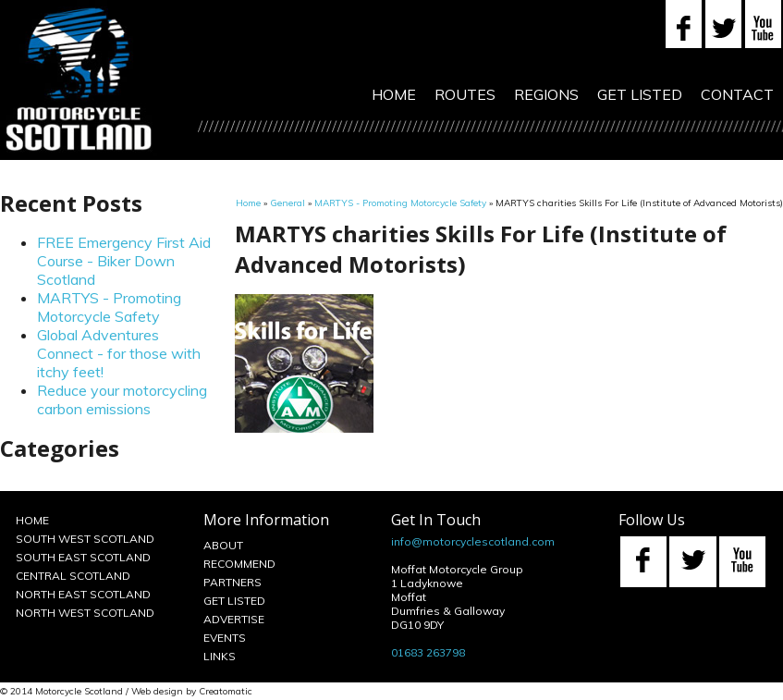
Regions (546, 94)
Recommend (239, 564)
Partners (232, 582)
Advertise (234, 619)
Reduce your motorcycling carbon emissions (122, 399)
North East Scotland (83, 594)
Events (225, 638)
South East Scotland (83, 557)
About (223, 545)
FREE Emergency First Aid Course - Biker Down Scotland (124, 261)
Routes (465, 94)
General (288, 203)
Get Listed (640, 94)
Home (394, 94)
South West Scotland (85, 539)
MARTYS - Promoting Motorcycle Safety (109, 307)
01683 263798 (428, 652)
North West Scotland (85, 613)
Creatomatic (226, 691)
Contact (737, 94)
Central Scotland (73, 576)
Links (220, 656)
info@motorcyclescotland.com (473, 541)
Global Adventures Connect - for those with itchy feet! (119, 353)
